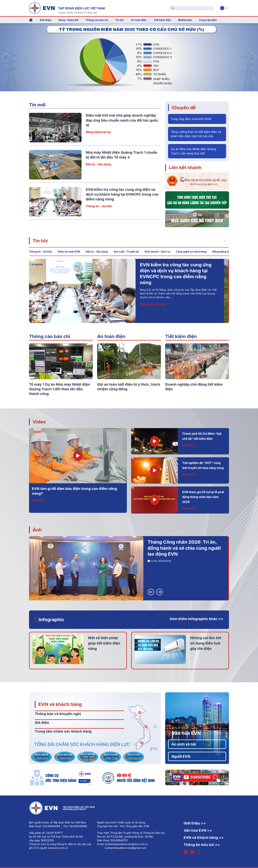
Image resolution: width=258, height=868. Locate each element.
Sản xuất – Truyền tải (126, 252)
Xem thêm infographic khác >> (196, 619)
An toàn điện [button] (139, 20)
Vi (222, 8)
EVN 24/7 (39, 500)
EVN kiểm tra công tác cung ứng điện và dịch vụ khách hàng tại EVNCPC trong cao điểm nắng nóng (122, 194)
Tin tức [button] (120, 20)
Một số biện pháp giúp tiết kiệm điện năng (104, 643)
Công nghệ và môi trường (191, 252)
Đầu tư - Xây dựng (98, 164)
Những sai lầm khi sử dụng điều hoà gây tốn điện (206, 643)
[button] (252, 57)
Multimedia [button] (185, 20)
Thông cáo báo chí (97, 20)
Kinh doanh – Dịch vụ (157, 252)
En (226, 8)
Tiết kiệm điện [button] (162, 20)
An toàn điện (111, 336)
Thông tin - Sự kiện (99, 206)
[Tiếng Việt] (67, 8)
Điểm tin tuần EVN (69, 252)
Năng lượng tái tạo (98, 132)
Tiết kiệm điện (181, 336)
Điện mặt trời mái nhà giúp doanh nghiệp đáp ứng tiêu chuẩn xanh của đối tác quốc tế (122, 120)
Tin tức (40, 241)
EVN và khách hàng (60, 704)
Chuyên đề (184, 108)
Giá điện (42, 723)
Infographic (51, 619)
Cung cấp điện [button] (208, 20)
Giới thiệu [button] (46, 20)
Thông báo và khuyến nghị (58, 714)
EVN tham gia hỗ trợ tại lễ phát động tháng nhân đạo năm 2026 (203, 497)
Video (39, 422)
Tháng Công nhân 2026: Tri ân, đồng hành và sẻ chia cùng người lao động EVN (184, 548)
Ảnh (37, 530)
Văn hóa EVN (186, 733)
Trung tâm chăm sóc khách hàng (63, 731)
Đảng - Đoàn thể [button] (69, 20)
